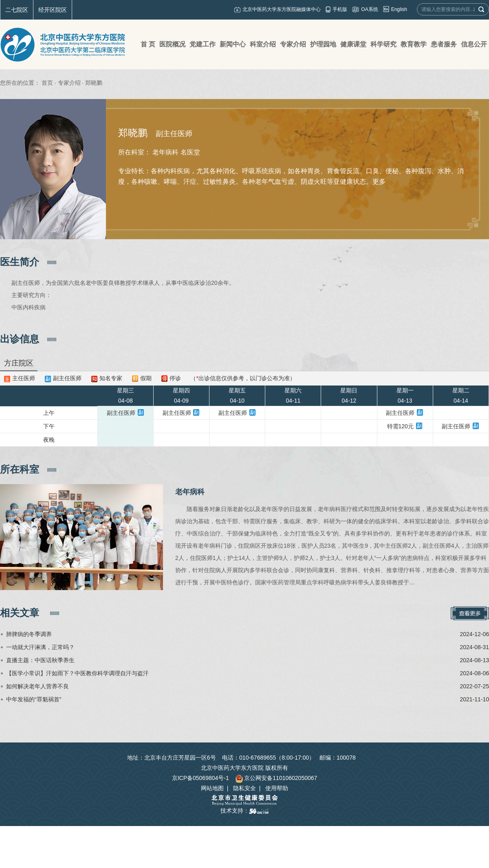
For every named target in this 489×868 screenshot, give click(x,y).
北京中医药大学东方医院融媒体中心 (282, 9)
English (399, 9)
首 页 (148, 44)
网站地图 (212, 788)
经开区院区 (53, 10)
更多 (379, 182)
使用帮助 (277, 788)
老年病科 (190, 492)
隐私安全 (244, 788)
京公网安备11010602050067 (276, 778)
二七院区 (17, 10)
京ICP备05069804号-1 (200, 778)
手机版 (340, 9)
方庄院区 (19, 363)
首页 (47, 83)
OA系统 (369, 9)
